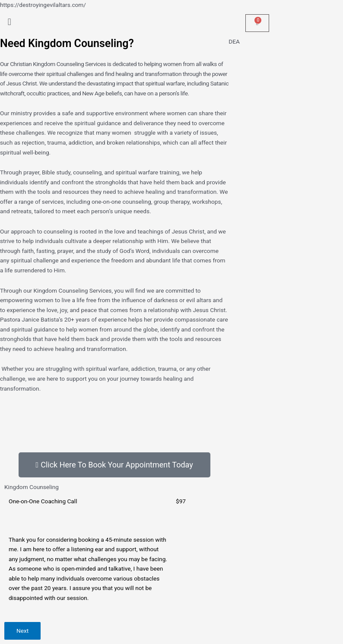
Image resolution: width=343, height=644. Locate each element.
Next (22, 631)
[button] (86, 22)
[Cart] (257, 23)
